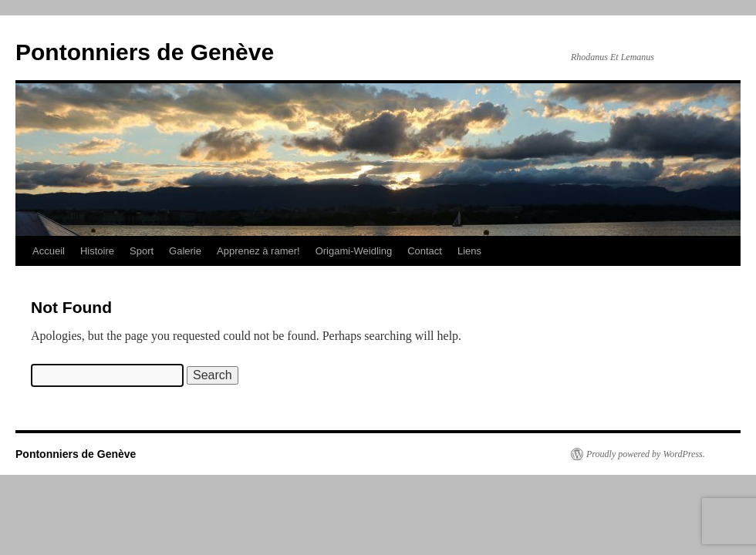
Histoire (97, 251)
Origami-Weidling (354, 251)
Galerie (185, 251)
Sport (142, 251)
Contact (425, 251)
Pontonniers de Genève (145, 52)
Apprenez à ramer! (258, 251)
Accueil (49, 251)
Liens (469, 251)
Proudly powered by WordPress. (646, 454)
